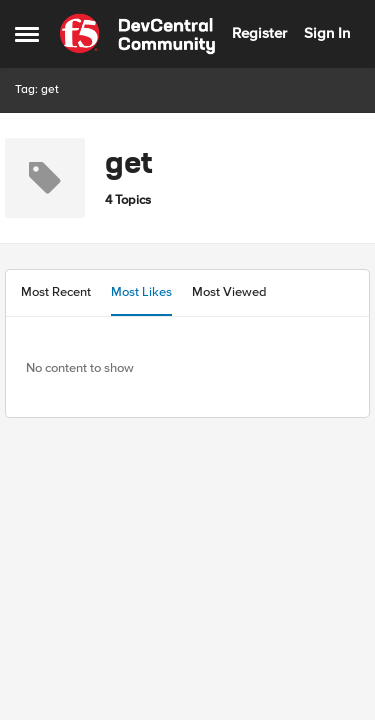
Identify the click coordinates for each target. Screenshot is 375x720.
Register (259, 33)
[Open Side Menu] (27, 34)
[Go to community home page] (137, 34)
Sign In (327, 33)
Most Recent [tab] (56, 292)
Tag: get (37, 89)
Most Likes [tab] (141, 292)
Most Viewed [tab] (229, 292)
